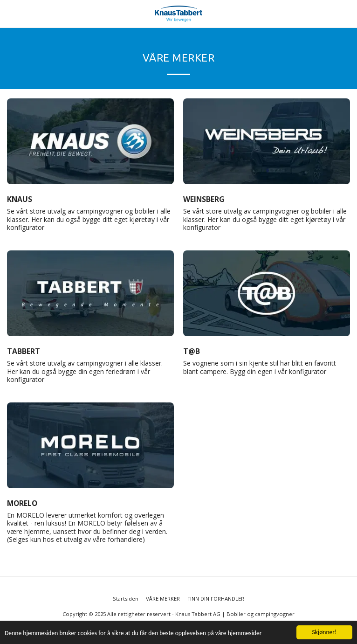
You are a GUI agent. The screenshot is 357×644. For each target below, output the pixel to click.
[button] (10, 13)
